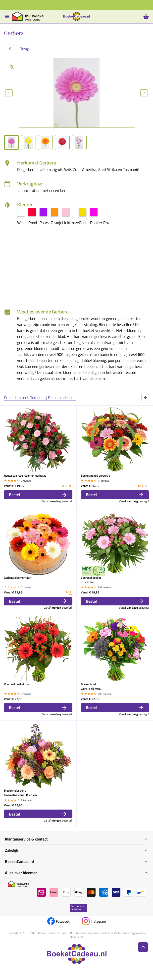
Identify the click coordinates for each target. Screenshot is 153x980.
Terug (18, 49)
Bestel (38, 495)
